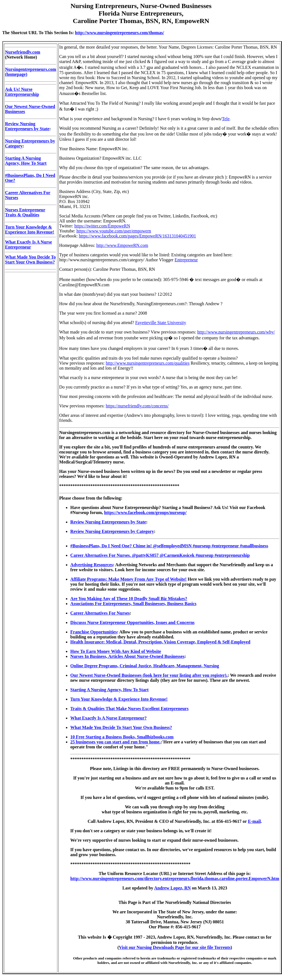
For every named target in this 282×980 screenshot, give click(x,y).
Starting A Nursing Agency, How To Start (26, 161)
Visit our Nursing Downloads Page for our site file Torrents (175, 947)
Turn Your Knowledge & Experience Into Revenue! (30, 230)
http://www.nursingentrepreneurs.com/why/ (236, 332)
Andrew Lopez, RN (172, 888)
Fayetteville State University (161, 323)
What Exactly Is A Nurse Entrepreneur (29, 245)
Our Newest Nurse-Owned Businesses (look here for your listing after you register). (149, 675)
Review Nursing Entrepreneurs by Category (112, 531)
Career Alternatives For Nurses (100, 613)
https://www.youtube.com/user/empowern (114, 231)
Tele (226, 119)
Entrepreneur (186, 260)
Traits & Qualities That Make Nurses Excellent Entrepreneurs (129, 709)
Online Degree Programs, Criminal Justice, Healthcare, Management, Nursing (145, 666)
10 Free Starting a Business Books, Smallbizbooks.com (122, 737)
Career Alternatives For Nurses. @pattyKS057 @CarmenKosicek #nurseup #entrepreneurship (160, 555)
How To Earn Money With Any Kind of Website (116, 651)
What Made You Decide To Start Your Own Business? (30, 260)
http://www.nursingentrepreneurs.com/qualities (148, 363)
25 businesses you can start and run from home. (116, 742)
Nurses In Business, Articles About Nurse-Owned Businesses (127, 656)
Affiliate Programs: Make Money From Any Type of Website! (128, 579)
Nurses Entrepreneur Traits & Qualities (25, 212)
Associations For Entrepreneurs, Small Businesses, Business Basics (133, 604)
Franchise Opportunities (94, 632)
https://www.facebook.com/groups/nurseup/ (145, 512)
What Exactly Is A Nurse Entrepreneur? (109, 718)
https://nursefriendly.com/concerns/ (137, 406)
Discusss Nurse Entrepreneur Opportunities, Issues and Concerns (133, 622)
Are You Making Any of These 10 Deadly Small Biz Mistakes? (129, 599)
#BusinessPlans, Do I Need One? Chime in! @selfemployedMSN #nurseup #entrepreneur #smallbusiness (169, 546)
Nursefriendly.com (23, 52)
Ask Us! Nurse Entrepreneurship (22, 92)
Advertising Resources (92, 565)
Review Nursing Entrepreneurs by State (27, 126)
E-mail (254, 821)
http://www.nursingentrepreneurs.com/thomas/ (120, 33)
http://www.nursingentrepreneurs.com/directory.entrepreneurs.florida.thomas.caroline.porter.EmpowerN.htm (175, 879)
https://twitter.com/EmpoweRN (102, 226)
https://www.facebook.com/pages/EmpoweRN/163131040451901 (138, 236)
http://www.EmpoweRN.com (122, 245)
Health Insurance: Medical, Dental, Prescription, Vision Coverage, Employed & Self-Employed (160, 642)
